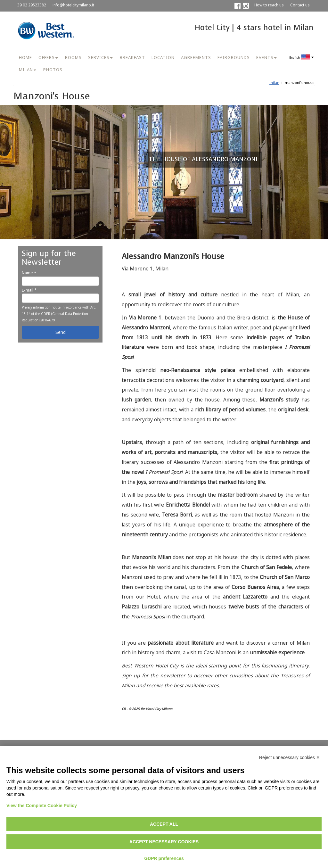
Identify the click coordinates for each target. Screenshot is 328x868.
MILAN (26, 70)
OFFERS (47, 57)
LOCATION (163, 57)
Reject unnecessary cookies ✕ (290, 757)
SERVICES (99, 57)
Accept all (164, 824)
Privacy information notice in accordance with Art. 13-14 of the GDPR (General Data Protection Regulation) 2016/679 (59, 314)
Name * (29, 273)
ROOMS (73, 57)
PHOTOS (53, 70)
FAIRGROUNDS (234, 57)
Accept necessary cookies (164, 842)
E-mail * (29, 290)
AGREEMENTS (196, 57)
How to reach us (269, 5)
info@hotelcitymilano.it (73, 5)
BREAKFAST (132, 57)
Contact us (300, 5)
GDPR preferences (164, 858)
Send (61, 332)
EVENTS (265, 57)
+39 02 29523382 (31, 5)
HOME (25, 57)
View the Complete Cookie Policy (42, 806)
